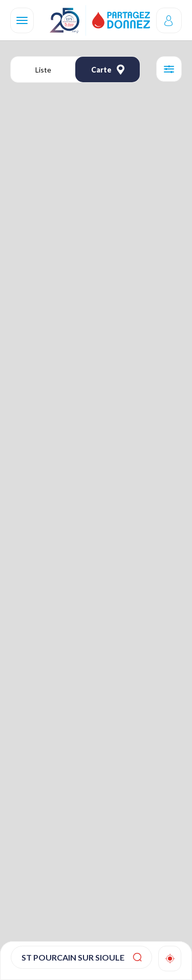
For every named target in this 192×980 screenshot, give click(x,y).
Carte (108, 69)
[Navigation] (22, 20)
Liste (43, 70)
